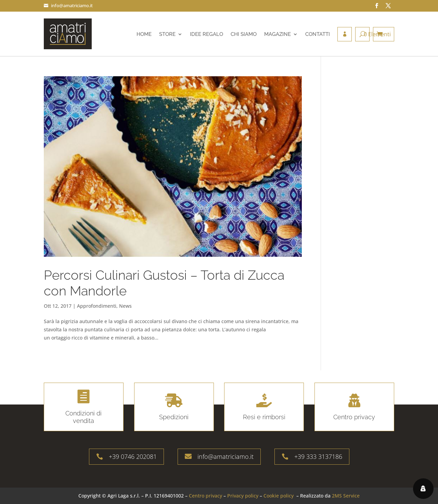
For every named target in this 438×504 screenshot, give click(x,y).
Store (167, 34)
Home (144, 34)
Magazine (278, 34)
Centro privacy (205, 496)
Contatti (318, 34)
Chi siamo (244, 34)
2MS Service (346, 496)
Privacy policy (243, 496)
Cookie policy (279, 496)
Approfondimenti (97, 306)
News (125, 306)
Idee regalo (207, 34)
